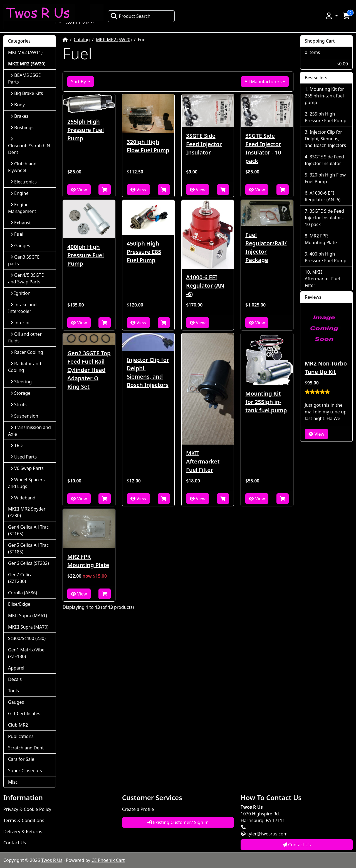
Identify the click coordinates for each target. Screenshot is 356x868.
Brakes (19, 116)
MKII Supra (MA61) (28, 616)
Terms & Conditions (24, 820)
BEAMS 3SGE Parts (24, 79)
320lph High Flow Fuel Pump (148, 146)
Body (18, 105)
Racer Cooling (27, 352)
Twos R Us (52, 860)
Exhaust (21, 223)
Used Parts (24, 457)
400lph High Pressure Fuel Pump (86, 255)
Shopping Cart (320, 41)
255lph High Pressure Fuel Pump (86, 130)
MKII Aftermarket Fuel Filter (203, 461)
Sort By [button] (79, 82)
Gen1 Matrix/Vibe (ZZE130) (26, 653)
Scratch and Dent (26, 748)
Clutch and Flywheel (22, 167)
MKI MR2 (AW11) (25, 52)
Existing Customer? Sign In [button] (178, 822)
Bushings (22, 127)
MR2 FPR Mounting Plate (88, 561)
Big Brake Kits (27, 93)
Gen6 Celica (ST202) (29, 563)
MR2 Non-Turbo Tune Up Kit (326, 368)
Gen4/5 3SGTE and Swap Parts (26, 278)
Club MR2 (18, 725)
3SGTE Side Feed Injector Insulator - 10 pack (263, 148)
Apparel (16, 668)
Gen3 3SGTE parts (24, 260)
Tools (13, 691)
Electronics (24, 182)
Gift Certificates (24, 713)
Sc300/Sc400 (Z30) (27, 638)
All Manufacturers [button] (263, 82)
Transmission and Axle (29, 431)
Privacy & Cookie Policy (27, 809)
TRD (17, 445)
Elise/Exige (19, 604)
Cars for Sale (21, 759)
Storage (20, 393)
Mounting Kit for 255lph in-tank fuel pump (266, 402)
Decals (15, 679)
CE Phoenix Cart (108, 860)
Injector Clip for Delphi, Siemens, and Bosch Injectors (148, 372)
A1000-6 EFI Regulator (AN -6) (205, 285)
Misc (13, 782)
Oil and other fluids (25, 337)
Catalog (82, 40)
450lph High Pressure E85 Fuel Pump (144, 252)
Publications (21, 736)
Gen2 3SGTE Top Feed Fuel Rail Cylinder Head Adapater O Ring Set (89, 370)
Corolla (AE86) (23, 593)
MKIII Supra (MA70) (28, 627)
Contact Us (15, 843)
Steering (21, 382)
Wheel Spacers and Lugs (26, 483)
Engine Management (22, 208)
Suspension (24, 416)
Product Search (130, 16)
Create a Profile (138, 809)
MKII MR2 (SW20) (114, 40)
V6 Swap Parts (27, 468)
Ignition (20, 293)
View (79, 190)
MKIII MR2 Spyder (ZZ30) (27, 512)
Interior (20, 323)
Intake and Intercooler (22, 308)
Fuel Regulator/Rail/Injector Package (266, 247)
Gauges (20, 246)
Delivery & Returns (23, 832)
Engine (19, 193)
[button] (331, 16)
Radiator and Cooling (25, 367)
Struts (18, 404)
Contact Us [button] (297, 845)
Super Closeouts (25, 771)
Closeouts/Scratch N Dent (29, 146)
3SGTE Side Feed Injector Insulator (204, 144)
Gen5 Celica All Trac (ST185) (28, 548)
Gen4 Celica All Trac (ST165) (28, 530)
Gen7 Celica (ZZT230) (20, 578)
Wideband (23, 498)
